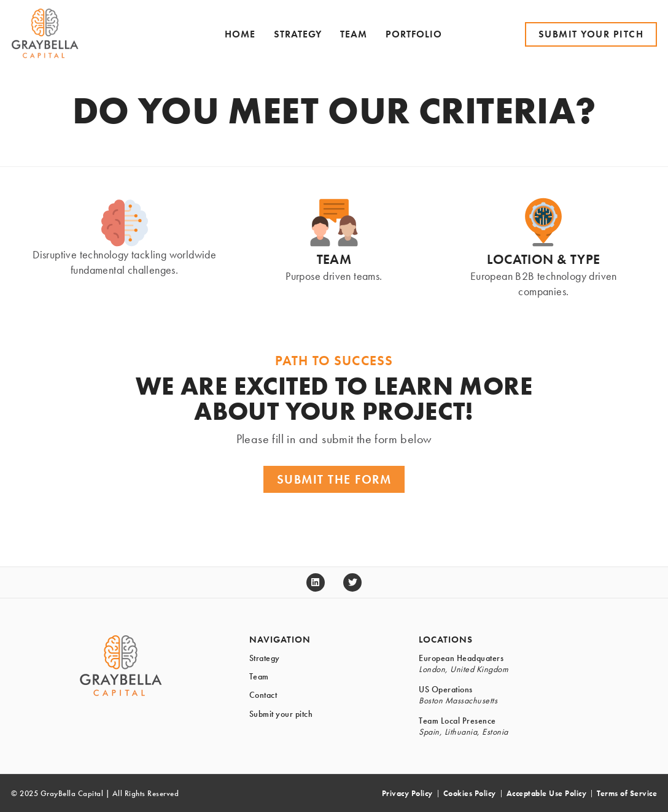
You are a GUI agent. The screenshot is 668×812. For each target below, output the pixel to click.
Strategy (298, 34)
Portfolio (414, 34)
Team (354, 34)
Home (240, 34)
